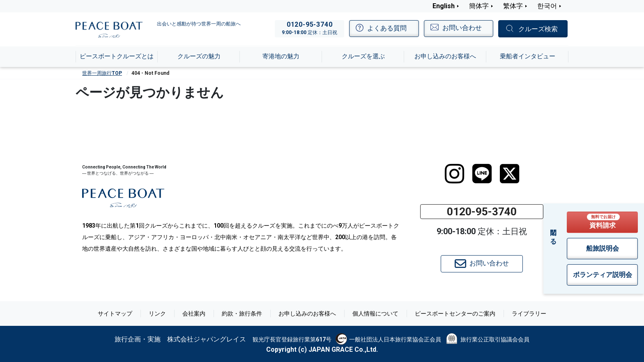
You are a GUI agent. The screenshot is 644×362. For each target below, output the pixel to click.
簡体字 (479, 6)
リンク (157, 314)
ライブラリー (529, 314)
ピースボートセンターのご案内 (455, 314)
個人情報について (375, 314)
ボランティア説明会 (603, 275)
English (444, 6)
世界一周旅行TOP (102, 73)
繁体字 (513, 6)
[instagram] (454, 174)
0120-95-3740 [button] (482, 212)
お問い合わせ (482, 264)
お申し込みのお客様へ (307, 314)
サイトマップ (115, 314)
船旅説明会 (603, 248)
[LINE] (482, 174)
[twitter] (509, 174)
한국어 (547, 6)
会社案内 (194, 314)
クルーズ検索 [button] (538, 29)
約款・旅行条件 (242, 314)
